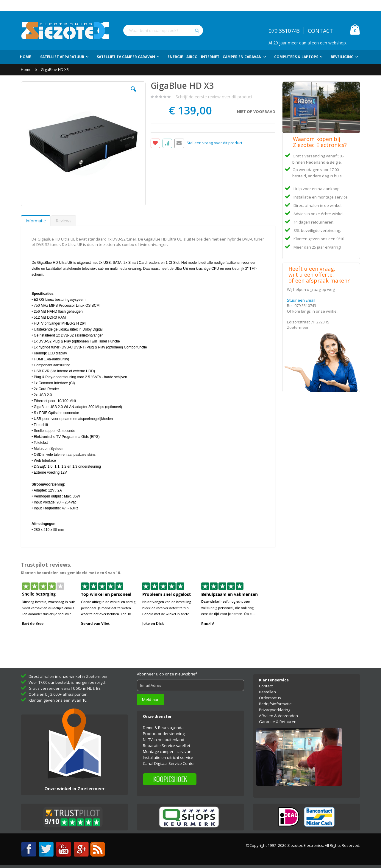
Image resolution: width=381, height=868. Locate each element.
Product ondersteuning (164, 734)
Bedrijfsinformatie (275, 704)
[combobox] (163, 30)
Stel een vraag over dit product (214, 143)
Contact (266, 686)
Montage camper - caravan (167, 751)
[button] (133, 94)
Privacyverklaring (275, 710)
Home (27, 69)
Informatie (36, 221)
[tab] (36, 221)
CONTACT (320, 31)
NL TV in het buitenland (164, 740)
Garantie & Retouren (278, 722)
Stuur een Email (301, 300)
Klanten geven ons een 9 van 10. (58, 700)
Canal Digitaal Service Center (169, 763)
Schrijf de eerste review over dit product (214, 97)
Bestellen (267, 692)
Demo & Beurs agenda (163, 728)
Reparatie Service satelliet (167, 745)
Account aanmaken (343, 5)
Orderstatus (270, 698)
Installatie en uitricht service (168, 757)
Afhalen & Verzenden (278, 716)
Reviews (64, 221)
